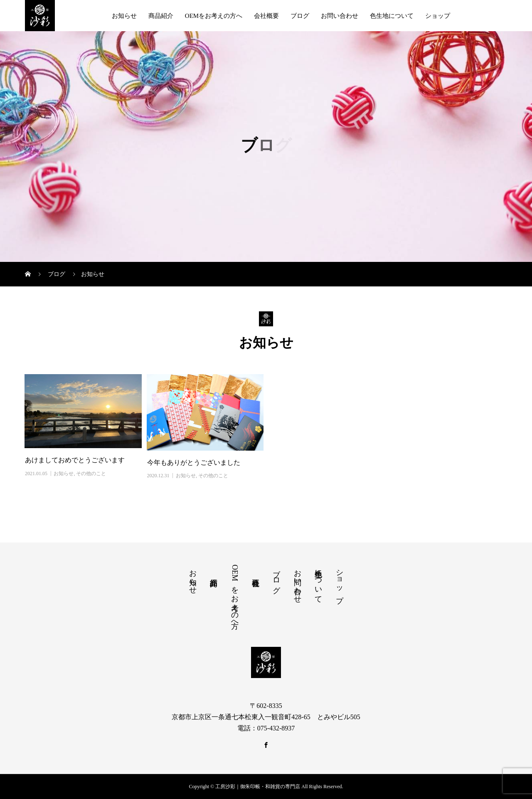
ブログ (300, 16)
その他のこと (91, 473)
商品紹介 (161, 16)
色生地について (392, 16)
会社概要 (266, 16)
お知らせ (124, 16)
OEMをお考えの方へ (214, 16)
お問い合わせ (340, 16)
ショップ (438, 16)
